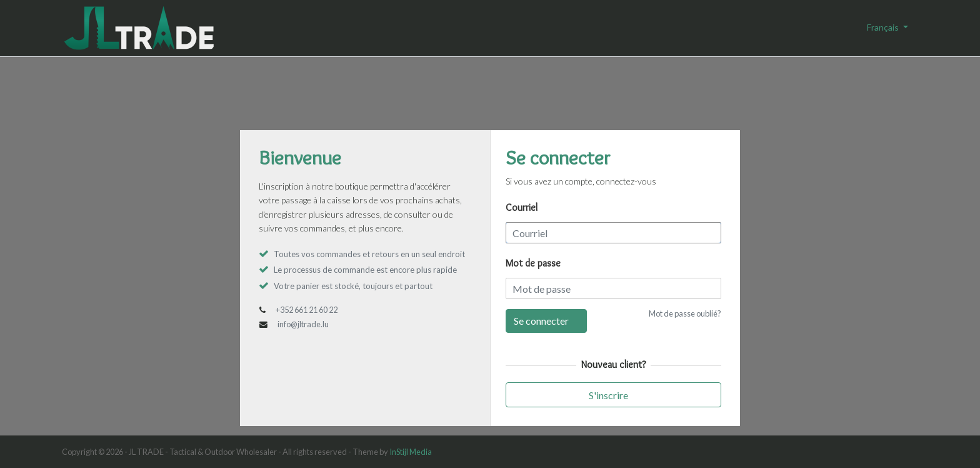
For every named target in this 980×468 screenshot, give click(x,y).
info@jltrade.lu (303, 324)
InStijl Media (411, 452)
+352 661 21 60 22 (307, 310)
